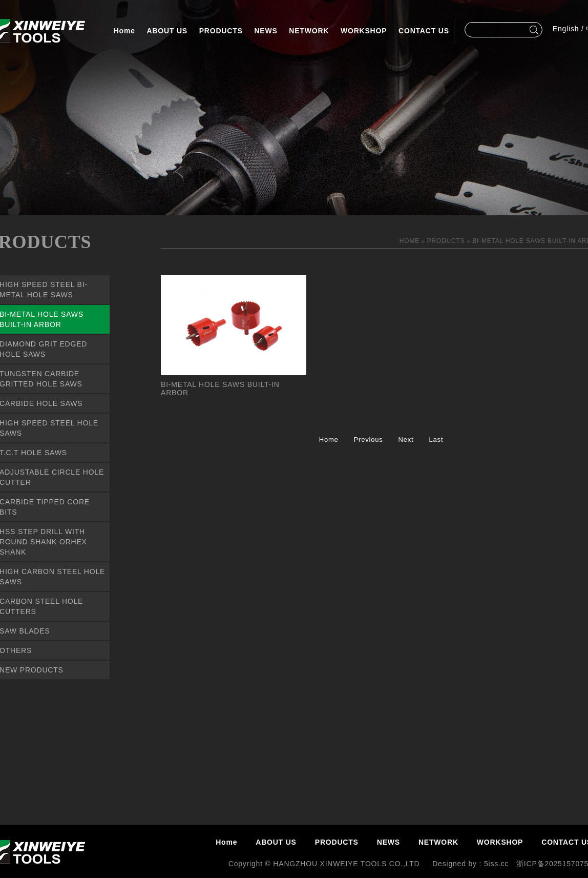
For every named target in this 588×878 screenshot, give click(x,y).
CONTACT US (424, 31)
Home (124, 31)
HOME (411, 241)
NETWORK (309, 31)
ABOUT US (167, 31)
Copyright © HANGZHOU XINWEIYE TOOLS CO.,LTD (325, 864)
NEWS (266, 31)
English (566, 29)
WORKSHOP (364, 31)
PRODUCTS (221, 31)
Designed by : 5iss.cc (470, 864)
